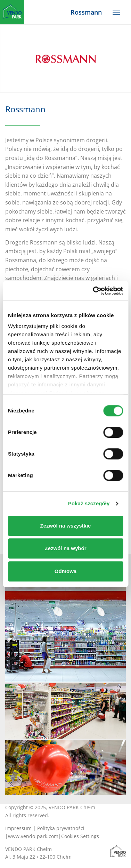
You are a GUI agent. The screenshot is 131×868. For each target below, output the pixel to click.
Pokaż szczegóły (89, 503)
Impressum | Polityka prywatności (45, 828)
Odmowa (65, 571)
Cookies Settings (80, 836)
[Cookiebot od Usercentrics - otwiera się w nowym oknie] (93, 291)
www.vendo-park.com (33, 836)
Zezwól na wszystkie (66, 526)
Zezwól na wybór (65, 548)
